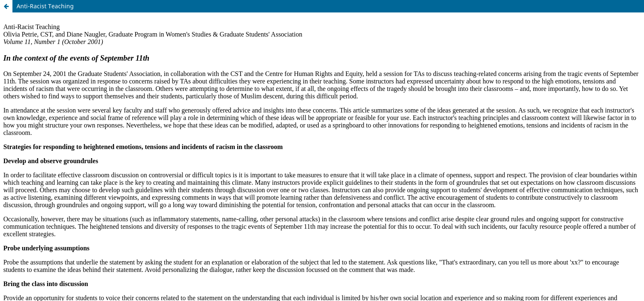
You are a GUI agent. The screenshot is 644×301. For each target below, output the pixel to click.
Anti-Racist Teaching (45, 6)
